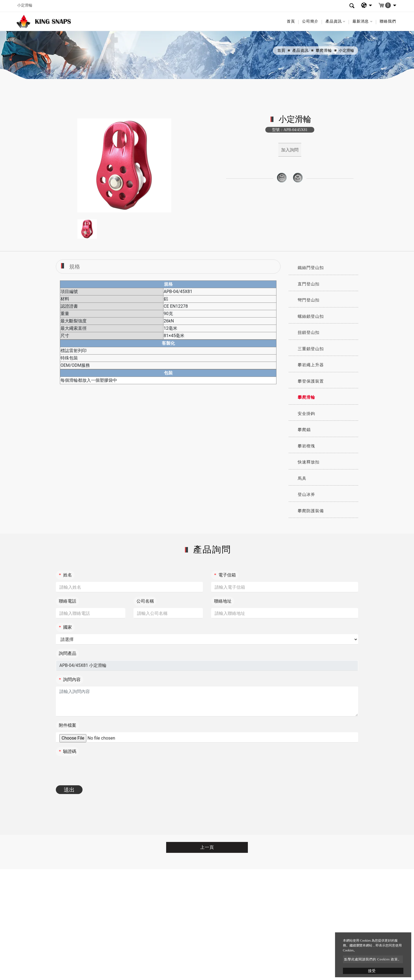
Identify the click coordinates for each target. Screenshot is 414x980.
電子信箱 (225, 575)
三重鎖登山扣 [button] (311, 349)
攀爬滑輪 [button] (306, 397)
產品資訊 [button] (334, 21)
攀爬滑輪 (324, 51)
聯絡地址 (223, 601)
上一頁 (207, 847)
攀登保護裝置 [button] (311, 381)
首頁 (291, 21)
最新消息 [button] (361, 21)
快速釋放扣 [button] (309, 462)
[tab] (323, 268)
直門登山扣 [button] (309, 284)
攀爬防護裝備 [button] (311, 511)
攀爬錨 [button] (304, 430)
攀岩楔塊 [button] (306, 446)
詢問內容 (70, 680)
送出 (69, 790)
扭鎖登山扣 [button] (309, 332)
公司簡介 (310, 21)
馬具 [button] (302, 478)
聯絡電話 (68, 601)
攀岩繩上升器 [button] (311, 365)
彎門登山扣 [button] (309, 300)
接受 (372, 971)
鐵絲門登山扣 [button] (311, 268)
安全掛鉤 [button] (306, 414)
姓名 (65, 575)
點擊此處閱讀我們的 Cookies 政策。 (373, 959)
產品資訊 (300, 51)
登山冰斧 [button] (306, 494)
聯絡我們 (388, 21)
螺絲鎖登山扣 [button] (311, 316)
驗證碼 (68, 751)
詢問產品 (68, 653)
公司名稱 (145, 601)
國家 (65, 627)
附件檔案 (68, 725)
